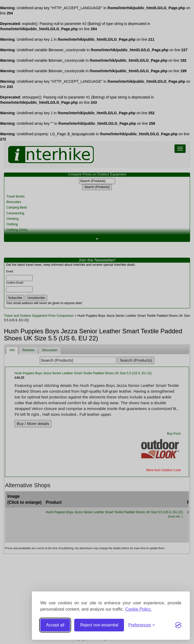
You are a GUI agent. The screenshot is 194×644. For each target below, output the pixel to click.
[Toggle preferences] (141, 625)
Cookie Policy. (138, 609)
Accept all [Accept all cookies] (55, 625)
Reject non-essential (99, 625)
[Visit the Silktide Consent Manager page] (178, 625)
